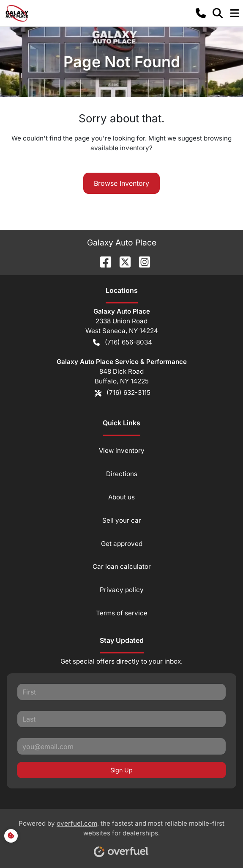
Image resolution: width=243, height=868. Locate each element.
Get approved (122, 544)
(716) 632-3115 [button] (123, 393)
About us (121, 497)
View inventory (122, 451)
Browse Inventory (121, 183)
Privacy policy (122, 590)
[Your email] (121, 746)
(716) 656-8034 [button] (123, 343)
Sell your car (122, 520)
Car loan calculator (122, 566)
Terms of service (122, 613)
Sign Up (121, 770)
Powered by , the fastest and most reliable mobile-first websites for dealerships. (121, 835)
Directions (122, 474)
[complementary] (218, 843)
